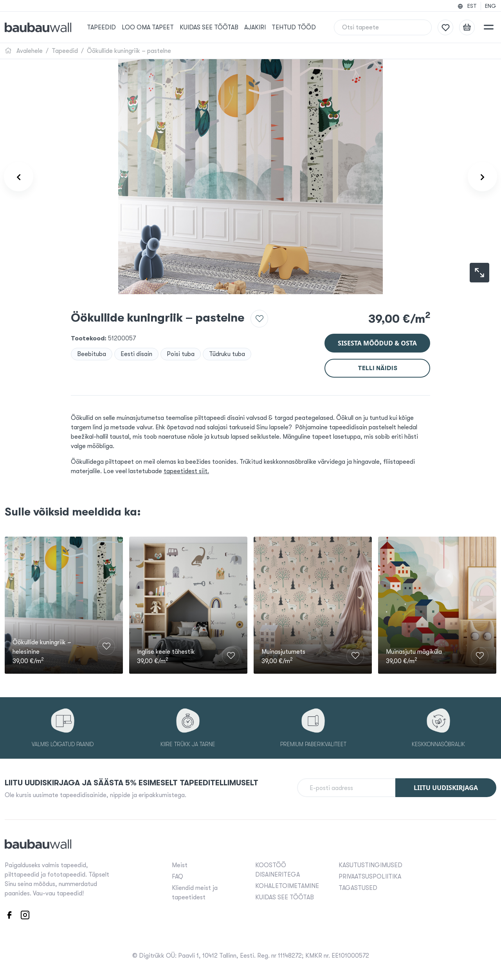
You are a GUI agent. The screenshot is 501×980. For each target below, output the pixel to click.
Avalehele (24, 51)
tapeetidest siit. (186, 471)
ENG (491, 6)
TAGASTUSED (358, 888)
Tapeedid (101, 27)
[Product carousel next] (482, 177)
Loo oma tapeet (148, 27)
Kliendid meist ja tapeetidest (195, 893)
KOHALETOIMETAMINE (287, 886)
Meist (180, 865)
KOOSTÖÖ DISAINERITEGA (278, 870)
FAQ (178, 877)
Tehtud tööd (294, 27)
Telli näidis (378, 368)
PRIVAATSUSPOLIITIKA (370, 877)
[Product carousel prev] (19, 177)
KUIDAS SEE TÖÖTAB (209, 27)
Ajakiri (255, 27)
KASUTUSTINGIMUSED (370, 865)
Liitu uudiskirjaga (446, 788)
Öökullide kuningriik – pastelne (129, 51)
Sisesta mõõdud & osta (377, 343)
